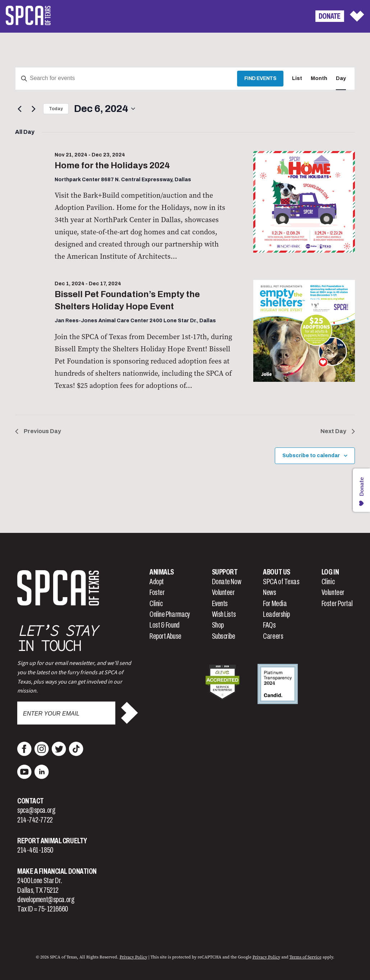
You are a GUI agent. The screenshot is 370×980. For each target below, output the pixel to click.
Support (225, 572)
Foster (157, 592)
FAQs (269, 625)
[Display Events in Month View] (319, 79)
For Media (275, 604)
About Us (276, 572)
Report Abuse (165, 636)
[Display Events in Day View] (341, 79)
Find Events (260, 78)
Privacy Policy (133, 957)
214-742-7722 (35, 820)
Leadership (276, 614)
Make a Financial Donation (57, 871)
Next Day (338, 431)
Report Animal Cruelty (52, 841)
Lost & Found (165, 625)
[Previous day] (19, 109)
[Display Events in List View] (297, 79)
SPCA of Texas (281, 582)
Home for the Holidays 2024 (112, 165)
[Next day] (33, 109)
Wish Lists (224, 614)
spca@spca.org (36, 810)
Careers (273, 636)
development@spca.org (46, 900)
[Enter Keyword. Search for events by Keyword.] (126, 79)
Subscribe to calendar (311, 456)
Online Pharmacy (170, 614)
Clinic (156, 604)
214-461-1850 (35, 850)
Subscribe (224, 636)
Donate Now (227, 582)
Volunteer (223, 592)
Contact (31, 801)
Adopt (157, 582)
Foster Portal (337, 604)
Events (220, 604)
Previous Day (38, 431)
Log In (330, 572)
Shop (218, 625)
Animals (162, 572)
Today (56, 109)
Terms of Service (306, 957)
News (269, 592)
